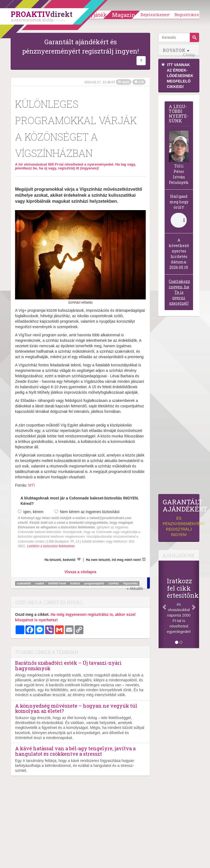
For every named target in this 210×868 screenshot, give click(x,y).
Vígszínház (130, 583)
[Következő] (196, 604)
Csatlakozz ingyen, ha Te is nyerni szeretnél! (179, 292)
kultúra (75, 583)
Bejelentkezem (156, 15)
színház (114, 583)
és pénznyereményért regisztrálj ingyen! (179, 518)
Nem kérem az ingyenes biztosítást (87, 512)
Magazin (124, 15)
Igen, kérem (31, 512)
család (40, 583)
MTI (31, 485)
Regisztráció (187, 15)
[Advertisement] (179, 407)
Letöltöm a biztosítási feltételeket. (51, 546)
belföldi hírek (57, 583)
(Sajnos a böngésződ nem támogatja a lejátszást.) (179, 220)
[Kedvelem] (79, 559)
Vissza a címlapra (80, 572)
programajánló (95, 583)
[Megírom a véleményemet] (144, 559)
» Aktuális (135, 589)
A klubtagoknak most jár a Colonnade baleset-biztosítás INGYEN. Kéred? (80, 501)
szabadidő (24, 583)
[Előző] (162, 604)
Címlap (189, 55)
